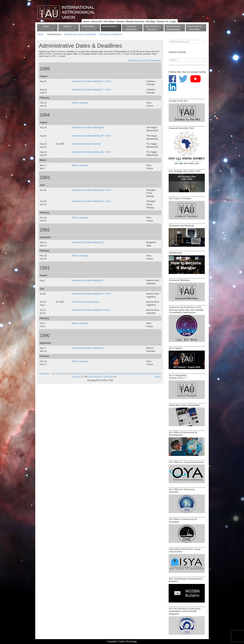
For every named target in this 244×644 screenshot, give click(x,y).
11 (83, 374)
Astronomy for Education (152, 28)
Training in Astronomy (131, 28)
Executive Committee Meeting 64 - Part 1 (91, 201)
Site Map (150, 21)
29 (159, 374)
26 (146, 374)
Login (173, 21)
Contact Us (162, 21)
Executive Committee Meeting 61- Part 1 (91, 310)
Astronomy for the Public (195, 28)
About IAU (97, 21)
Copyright (112, 641)
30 (73, 377)
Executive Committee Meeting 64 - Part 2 (91, 190)
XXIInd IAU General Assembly (86, 144)
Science (67, 26)
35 (94, 377)
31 (77, 377)
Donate (120, 21)
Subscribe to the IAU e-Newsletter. (145, 61)
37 (102, 377)
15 (100, 374)
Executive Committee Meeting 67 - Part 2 (91, 81)
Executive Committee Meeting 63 (87, 242)
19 (117, 374)
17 (108, 374)
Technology (131, 641)
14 (96, 374)
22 (129, 374)
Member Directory (135, 21)
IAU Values (109, 21)
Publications (88, 26)
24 (138, 374)
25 (142, 374)
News (46, 26)
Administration (110, 26)
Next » (158, 377)
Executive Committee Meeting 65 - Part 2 (91, 136)
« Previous (44, 374)
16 (104, 374)
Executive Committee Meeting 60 (87, 348)
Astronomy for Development (173, 28)
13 (92, 374)
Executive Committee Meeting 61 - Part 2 (91, 294)
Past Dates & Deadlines (111, 34)
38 (107, 377)
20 (121, 374)
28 (154, 374)
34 (90, 377)
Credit (121, 641)
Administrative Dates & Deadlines (80, 34)
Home (86, 21)
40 (115, 377)
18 (113, 374)
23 (133, 374)
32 (82, 377)
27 (150, 374)
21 (125, 374)
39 (111, 377)
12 (87, 374)
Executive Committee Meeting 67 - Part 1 (91, 90)
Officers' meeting (80, 103)
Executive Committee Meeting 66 (87, 128)
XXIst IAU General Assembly (85, 302)
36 (98, 377)
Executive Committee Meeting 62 (87, 280)
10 (79, 374)
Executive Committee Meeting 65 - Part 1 (91, 152)
